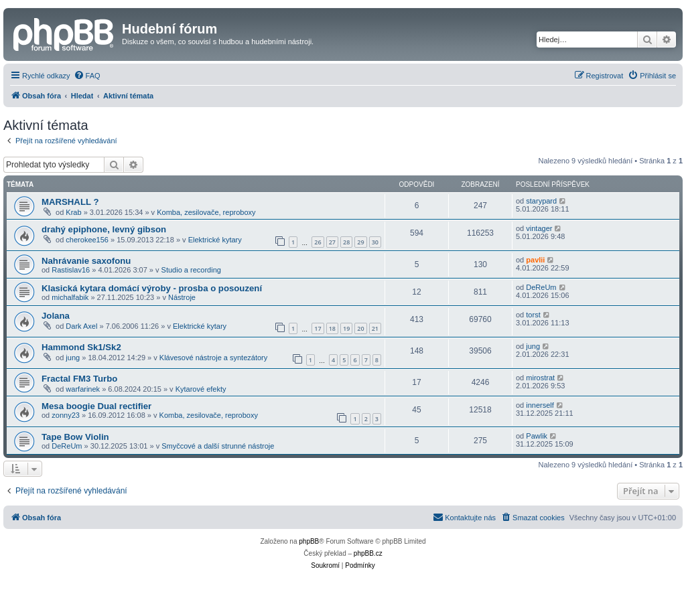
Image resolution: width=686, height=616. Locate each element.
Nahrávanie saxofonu (86, 261)
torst (533, 315)
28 (346, 242)
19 (346, 328)
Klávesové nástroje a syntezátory (213, 358)
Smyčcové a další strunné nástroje (218, 446)
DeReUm (541, 287)
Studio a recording (191, 270)
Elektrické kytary (215, 240)
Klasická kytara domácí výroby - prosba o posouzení (152, 288)
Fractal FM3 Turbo (79, 379)
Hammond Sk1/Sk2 (81, 347)
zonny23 (66, 415)
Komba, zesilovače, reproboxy (206, 212)
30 (375, 242)
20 (360, 328)
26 (318, 242)
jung (73, 358)
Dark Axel (81, 326)
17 (318, 328)
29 (360, 242)
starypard (541, 201)
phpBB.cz (368, 553)
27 (332, 242)
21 (375, 328)
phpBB (309, 541)
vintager (539, 228)
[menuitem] (87, 76)
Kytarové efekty (201, 389)
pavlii (535, 260)
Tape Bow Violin (75, 437)
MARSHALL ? (70, 202)
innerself (540, 405)
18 (332, 328)
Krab (73, 212)
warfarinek (83, 389)
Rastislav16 (71, 270)
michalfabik (70, 297)
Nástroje (182, 297)
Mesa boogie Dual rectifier (96, 406)
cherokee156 (87, 240)
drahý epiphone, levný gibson (104, 229)
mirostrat (540, 378)
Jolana (56, 316)
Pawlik (537, 436)
